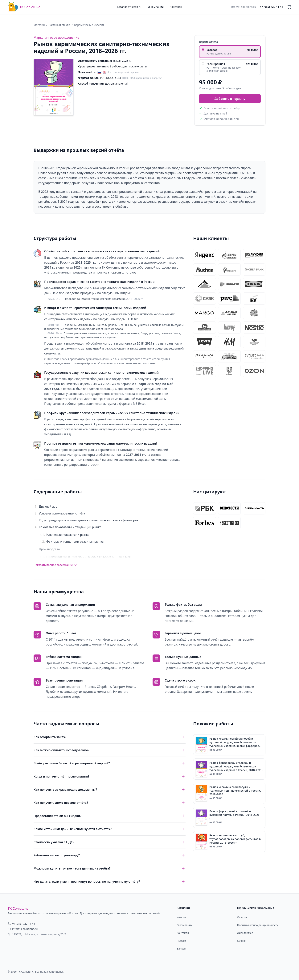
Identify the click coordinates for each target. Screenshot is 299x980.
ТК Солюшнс (24, 7)
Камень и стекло (59, 25)
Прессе (181, 941)
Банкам (181, 948)
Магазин (39, 25)
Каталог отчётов (129, 7)
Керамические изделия (89, 25)
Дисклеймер (245, 933)
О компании (156, 7)
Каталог (182, 917)
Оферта (242, 917)
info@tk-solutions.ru (243, 7)
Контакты (176, 7)
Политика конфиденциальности (258, 925)
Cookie (241, 941)
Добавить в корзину (230, 99)
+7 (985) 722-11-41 (271, 7)
